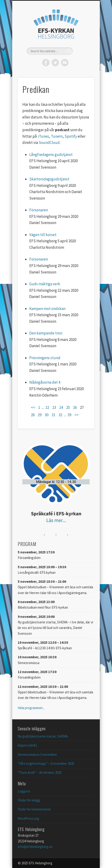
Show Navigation (83, 41)
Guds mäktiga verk (45, 284)
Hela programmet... (31, 708)
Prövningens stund (45, 358)
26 (75, 407)
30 (47, 415)
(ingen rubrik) (27, 745)
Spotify (71, 136)
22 (47, 407)
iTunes (44, 136)
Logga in (24, 791)
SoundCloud (49, 143)
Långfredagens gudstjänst (51, 155)
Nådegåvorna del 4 (45, 382)
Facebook (46, 63)
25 (68, 407)
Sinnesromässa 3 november (37, 754)
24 (61, 407)
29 (40, 415)
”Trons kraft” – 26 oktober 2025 (40, 772)
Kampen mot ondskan (47, 309)
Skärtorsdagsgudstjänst (49, 179)
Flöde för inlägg (29, 800)
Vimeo (65, 63)
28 (33, 415)
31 (53, 415)
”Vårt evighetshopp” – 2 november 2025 (46, 763)
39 (69, 415)
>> (77, 415)
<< (33, 407)
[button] (56, 482)
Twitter (55, 63)
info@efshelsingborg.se (35, 847)
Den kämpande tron (46, 333)
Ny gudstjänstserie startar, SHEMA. (43, 736)
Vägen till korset (43, 235)
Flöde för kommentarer (34, 809)
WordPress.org (28, 818)
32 (60, 415)
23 (54, 407)
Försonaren (39, 210)
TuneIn (57, 136)
